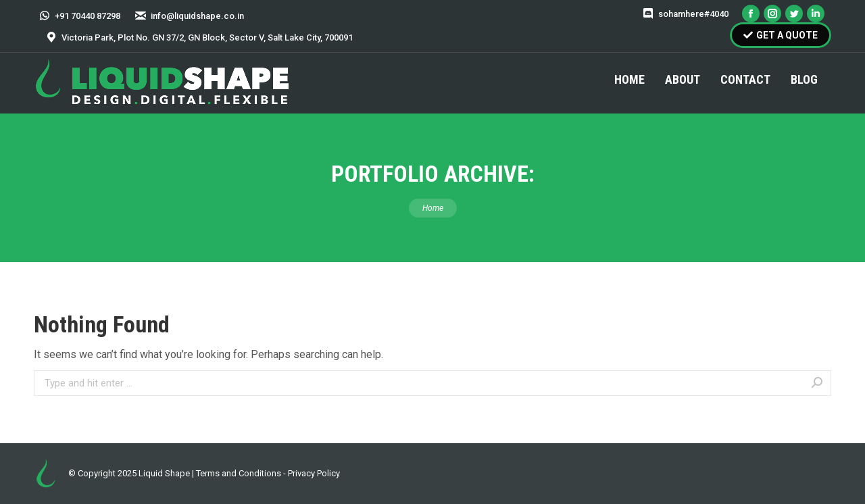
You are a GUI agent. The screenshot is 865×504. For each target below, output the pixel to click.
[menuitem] (629, 80)
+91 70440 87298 (79, 16)
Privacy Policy (314, 473)
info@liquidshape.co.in (189, 16)
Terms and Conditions (239, 473)
